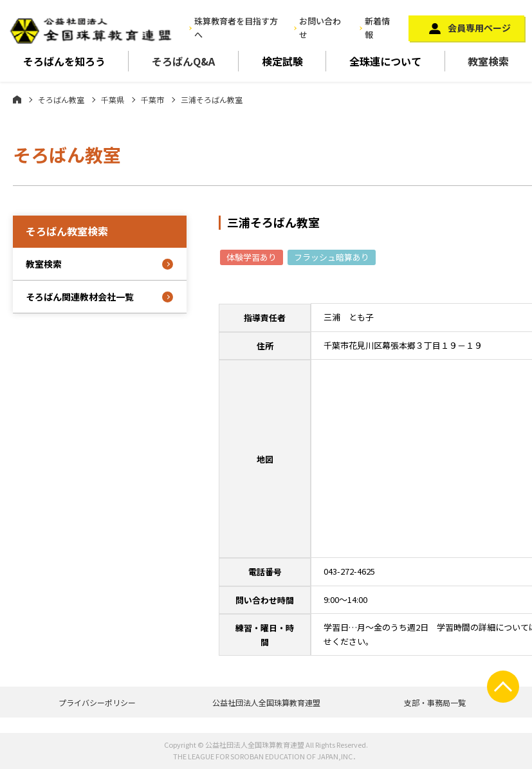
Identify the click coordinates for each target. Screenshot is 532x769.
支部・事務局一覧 (435, 702)
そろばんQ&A (183, 61)
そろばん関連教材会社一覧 (80, 297)
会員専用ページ (479, 28)
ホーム (17, 99)
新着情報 (377, 28)
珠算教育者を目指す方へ (236, 28)
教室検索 (44, 264)
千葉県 (113, 99)
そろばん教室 (61, 99)
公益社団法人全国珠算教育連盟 (266, 702)
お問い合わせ (320, 28)
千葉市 (152, 99)
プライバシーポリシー (97, 702)
